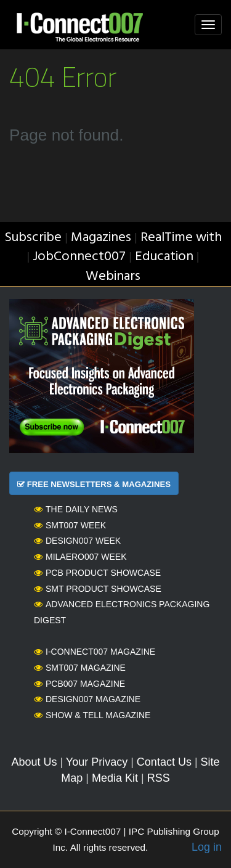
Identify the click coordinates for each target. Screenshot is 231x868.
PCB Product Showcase (97, 573)
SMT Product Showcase (98, 589)
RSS (159, 778)
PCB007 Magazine (79, 684)
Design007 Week (77, 541)
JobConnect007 (79, 257)
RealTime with (181, 238)
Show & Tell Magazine (92, 715)
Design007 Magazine (87, 699)
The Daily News (76, 509)
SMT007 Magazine (80, 668)
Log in (207, 847)
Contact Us (164, 762)
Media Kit (115, 778)
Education (164, 257)
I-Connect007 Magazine (95, 652)
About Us (34, 762)
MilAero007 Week (80, 557)
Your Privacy (97, 762)
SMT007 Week (70, 525)
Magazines (101, 238)
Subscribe (33, 238)
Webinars (113, 276)
